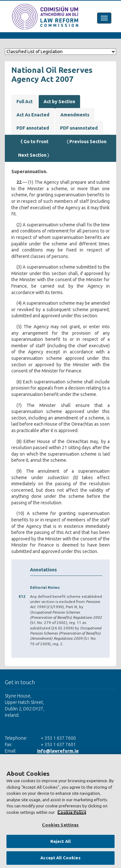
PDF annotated (33, 128)
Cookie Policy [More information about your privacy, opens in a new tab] (72, 812)
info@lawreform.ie (58, 751)
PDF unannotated (79, 128)
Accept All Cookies (60, 858)
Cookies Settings (60, 825)
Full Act (25, 102)
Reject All (60, 841)
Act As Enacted (33, 115)
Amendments (75, 115)
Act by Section (59, 102)
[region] (60, 811)
